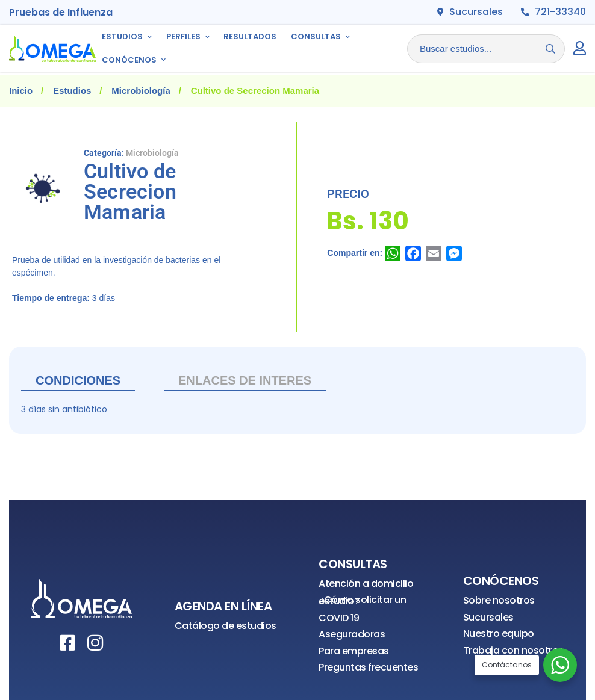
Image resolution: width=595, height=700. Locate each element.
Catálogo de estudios (226, 626)
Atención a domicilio (366, 584)
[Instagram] (95, 643)
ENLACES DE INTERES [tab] (245, 380)
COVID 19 (339, 618)
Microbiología (141, 91)
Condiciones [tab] (78, 380)
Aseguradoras (352, 634)
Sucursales (488, 617)
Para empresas (354, 651)
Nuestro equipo (499, 633)
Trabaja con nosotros (513, 650)
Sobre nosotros (499, 600)
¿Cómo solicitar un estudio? (362, 600)
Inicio (21, 91)
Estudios (72, 91)
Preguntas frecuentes (368, 667)
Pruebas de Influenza (61, 12)
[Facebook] (67, 643)
